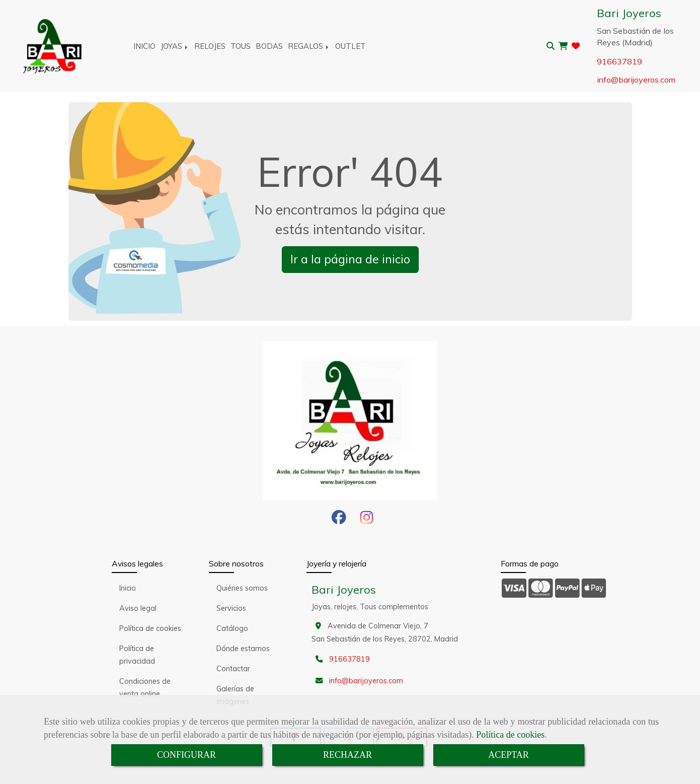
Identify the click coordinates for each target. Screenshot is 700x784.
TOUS (241, 46)
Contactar (233, 669)
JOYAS (175, 46)
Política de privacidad (137, 655)
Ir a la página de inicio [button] (350, 259)
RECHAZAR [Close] (347, 755)
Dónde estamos (243, 649)
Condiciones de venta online (145, 688)
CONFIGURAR (186, 755)
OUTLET (351, 46)
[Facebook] (339, 520)
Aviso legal (138, 608)
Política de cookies (510, 735)
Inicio (128, 588)
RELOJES (210, 46)
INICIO (144, 46)
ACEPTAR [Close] (509, 755)
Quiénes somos (242, 588)
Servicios (231, 608)
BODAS (269, 46)
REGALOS (309, 46)
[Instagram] (367, 520)
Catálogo (232, 628)
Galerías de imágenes (235, 695)
